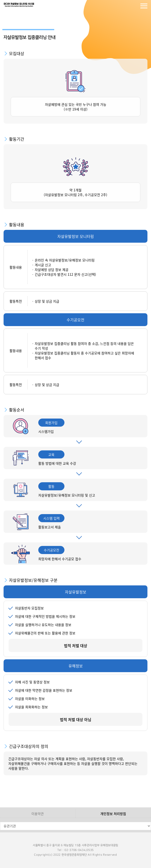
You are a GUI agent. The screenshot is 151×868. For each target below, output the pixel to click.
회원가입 (134, 6)
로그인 (125, 6)
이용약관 (38, 814)
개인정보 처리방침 (113, 814)
